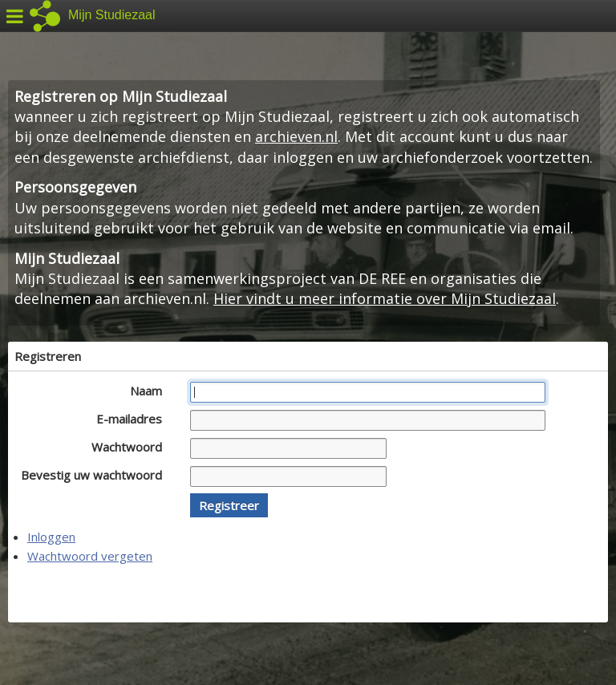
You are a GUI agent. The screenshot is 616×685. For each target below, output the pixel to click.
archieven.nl (296, 136)
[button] (229, 505)
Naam (150, 391)
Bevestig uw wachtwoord (96, 475)
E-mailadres (134, 419)
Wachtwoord (131, 447)
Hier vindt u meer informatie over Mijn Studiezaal (385, 298)
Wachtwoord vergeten (90, 556)
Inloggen (51, 537)
